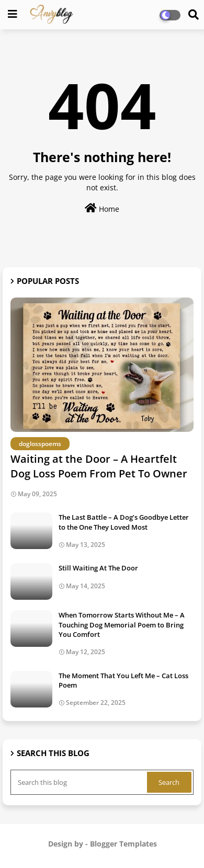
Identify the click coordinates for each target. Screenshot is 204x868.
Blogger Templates (123, 844)
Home (102, 208)
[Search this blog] (80, 782)
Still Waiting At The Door (98, 568)
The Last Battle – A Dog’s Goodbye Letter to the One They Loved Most (124, 522)
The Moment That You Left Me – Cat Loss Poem (123, 680)
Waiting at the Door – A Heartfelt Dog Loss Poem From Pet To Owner (99, 466)
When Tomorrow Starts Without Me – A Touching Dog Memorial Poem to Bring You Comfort (122, 624)
